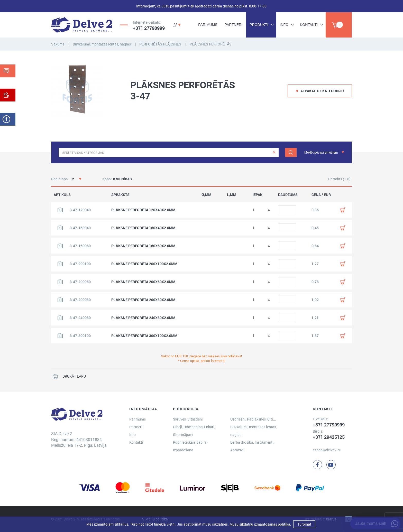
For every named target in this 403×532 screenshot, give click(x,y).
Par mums (208, 25)
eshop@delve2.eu (327, 450)
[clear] (274, 152)
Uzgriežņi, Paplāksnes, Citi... (253, 419)
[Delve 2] (82, 25)
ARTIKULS (62, 195)
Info (284, 25)
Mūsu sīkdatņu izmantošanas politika (260, 524)
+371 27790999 (149, 28)
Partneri (234, 25)
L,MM (232, 195)
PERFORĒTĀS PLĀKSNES (160, 44)
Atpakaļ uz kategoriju (322, 91)
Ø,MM (206, 195)
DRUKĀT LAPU (74, 376)
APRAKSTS (120, 195)
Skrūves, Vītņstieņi (188, 419)
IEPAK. (258, 195)
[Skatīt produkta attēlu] (60, 210)
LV (175, 25)
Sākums (58, 44)
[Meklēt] (291, 152)
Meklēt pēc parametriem (321, 152)
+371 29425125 (329, 437)
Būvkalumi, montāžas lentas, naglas (102, 44)
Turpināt (304, 524)
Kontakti (309, 25)
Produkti (259, 25)
